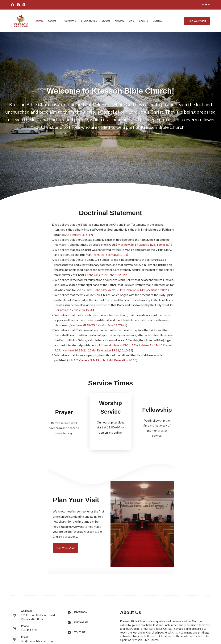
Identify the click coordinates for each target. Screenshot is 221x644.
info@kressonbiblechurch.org (37, 615)
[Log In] (206, 5)
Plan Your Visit (197, 21)
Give (131, 21)
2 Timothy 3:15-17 (84, 231)
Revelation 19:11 (163, 316)
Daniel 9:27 (108, 316)
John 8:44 (180, 321)
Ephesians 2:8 (29, 266)
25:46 (147, 316)
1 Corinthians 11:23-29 (126, 301)
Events (144, 21)
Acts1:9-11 (131, 276)
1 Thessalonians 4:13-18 (52, 316)
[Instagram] (18, 5)
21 (181, 276)
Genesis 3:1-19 (162, 321)
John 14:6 (116, 276)
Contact (158, 21)
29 (58, 266)
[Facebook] (13, 5)
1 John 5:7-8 (53, 241)
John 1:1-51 (183, 246)
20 (40, 291)
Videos (106, 21)
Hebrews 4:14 (149, 276)
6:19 (35, 291)
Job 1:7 (146, 321)
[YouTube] (24, 5)
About (54, 21)
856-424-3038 (30, 604)
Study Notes (89, 21)
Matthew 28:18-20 (97, 301)
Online (120, 21)
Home (40, 21)
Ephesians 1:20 (169, 276)
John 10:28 (49, 266)
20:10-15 (181, 316)
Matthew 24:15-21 (129, 316)
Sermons (70, 21)
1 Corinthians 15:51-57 (84, 316)
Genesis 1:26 (35, 241)
